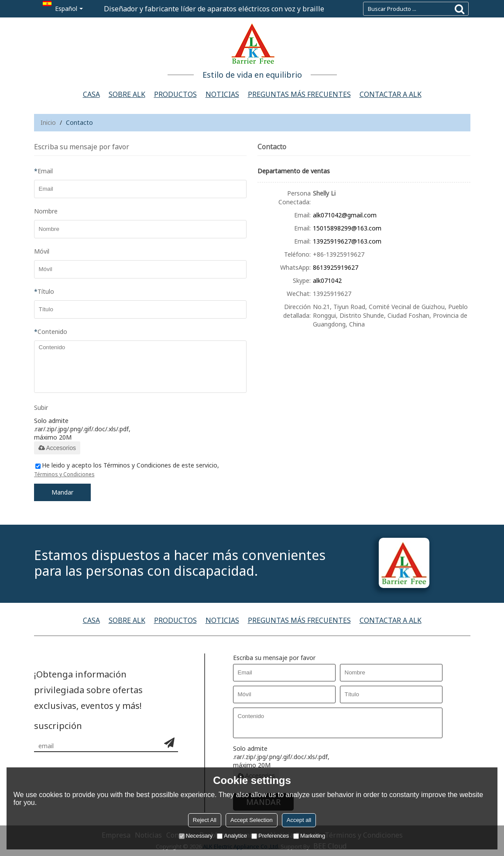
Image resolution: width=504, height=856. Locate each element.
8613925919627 (336, 267)
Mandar (62, 492)
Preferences (270, 836)
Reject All (205, 820)
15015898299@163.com (347, 228)
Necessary (196, 836)
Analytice (232, 836)
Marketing (309, 836)
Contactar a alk (391, 94)
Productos (175, 94)
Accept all (299, 820)
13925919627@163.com (347, 241)
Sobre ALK (127, 94)
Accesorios (57, 448)
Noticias (222, 94)
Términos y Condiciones (64, 474)
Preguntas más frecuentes (299, 94)
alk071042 (327, 280)
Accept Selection (252, 820)
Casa (91, 94)
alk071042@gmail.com (345, 215)
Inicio (48, 122)
